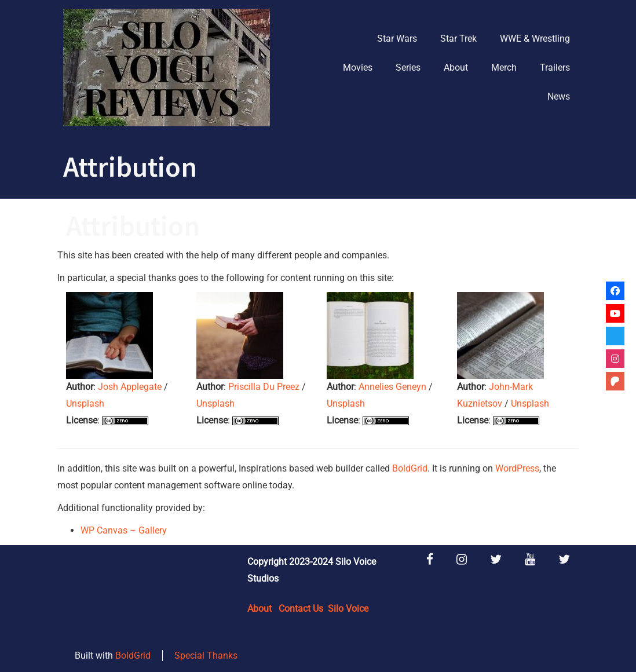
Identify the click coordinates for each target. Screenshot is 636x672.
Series (408, 67)
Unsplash (85, 403)
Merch (504, 67)
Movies (358, 67)
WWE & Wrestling (535, 39)
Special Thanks (206, 655)
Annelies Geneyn (392, 387)
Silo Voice (348, 609)
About (456, 67)
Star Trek (458, 39)
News (559, 96)
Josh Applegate (130, 387)
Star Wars (397, 39)
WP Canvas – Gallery (124, 530)
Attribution (133, 226)
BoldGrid (410, 468)
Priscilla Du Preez (264, 387)
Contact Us (301, 609)
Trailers (555, 67)
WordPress (517, 468)
